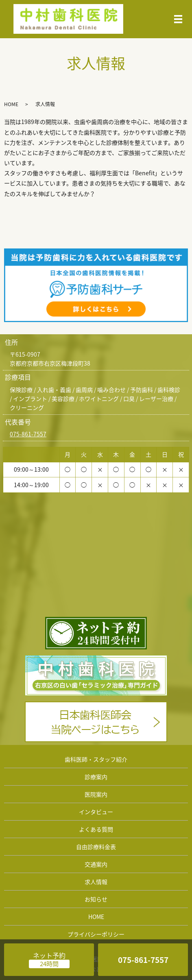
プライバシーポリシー (96, 934)
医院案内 (96, 794)
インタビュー (96, 812)
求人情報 (96, 882)
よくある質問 (96, 829)
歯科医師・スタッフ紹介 (96, 759)
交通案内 (96, 864)
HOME (11, 104)
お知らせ (96, 899)
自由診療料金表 (96, 847)
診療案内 (96, 777)
